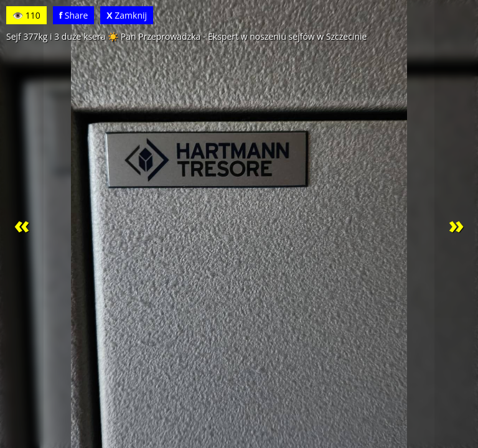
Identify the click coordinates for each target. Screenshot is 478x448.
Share (74, 15)
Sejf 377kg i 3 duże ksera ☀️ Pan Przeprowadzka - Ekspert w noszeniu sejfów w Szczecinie (186, 36)
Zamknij (127, 15)
